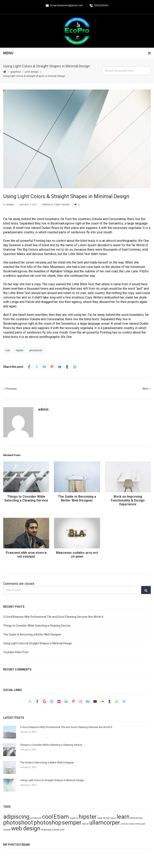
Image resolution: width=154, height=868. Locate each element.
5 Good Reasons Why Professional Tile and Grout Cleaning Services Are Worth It (53, 617)
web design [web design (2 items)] (26, 828)
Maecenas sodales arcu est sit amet (77, 555)
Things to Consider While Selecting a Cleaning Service (26, 498)
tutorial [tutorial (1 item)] (85, 824)
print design (32, 72)
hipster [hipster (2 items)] (88, 817)
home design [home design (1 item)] (103, 818)
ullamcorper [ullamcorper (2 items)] (105, 823)
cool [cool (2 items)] (48, 817)
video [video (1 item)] (132, 824)
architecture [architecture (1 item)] (36, 818)
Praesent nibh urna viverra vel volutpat (26, 555)
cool (7, 350)
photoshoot (36, 350)
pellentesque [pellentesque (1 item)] (136, 818)
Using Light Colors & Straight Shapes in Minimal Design (37, 643)
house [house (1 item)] (113, 818)
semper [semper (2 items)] (72, 823)
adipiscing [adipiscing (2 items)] (16, 817)
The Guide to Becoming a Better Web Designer (77, 498)
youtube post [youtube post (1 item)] (58, 830)
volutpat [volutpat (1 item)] (7, 830)
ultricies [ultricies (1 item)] (125, 824)
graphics (16, 72)
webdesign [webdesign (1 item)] (46, 830)
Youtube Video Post (16, 652)
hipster (20, 350)
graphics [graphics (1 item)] (74, 818)
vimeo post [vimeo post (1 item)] (140, 824)
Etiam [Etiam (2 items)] (61, 817)
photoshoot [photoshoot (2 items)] (18, 823)
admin (10, 205)
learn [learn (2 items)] (123, 817)
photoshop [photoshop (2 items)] (48, 823)
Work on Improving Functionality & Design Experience (128, 500)
